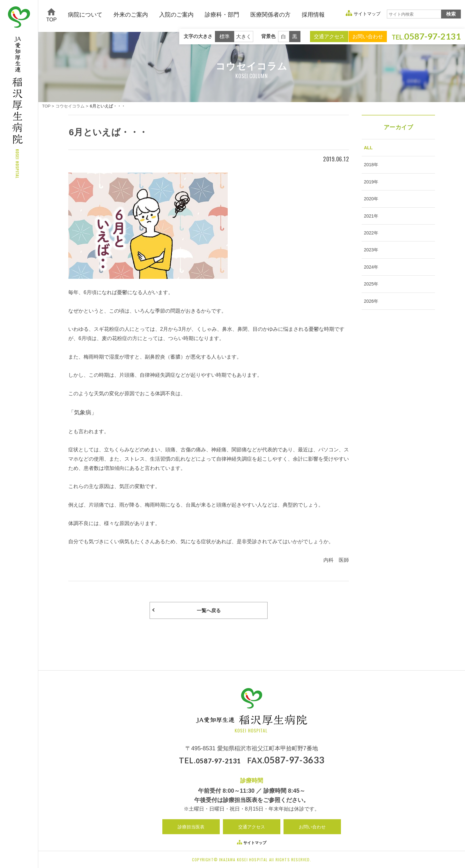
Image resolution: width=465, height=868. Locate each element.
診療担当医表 (191, 828)
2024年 (369, 281)
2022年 (369, 243)
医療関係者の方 (270, 15)
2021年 (369, 225)
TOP (52, 15)
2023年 (369, 262)
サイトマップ (367, 14)
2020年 (369, 205)
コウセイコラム (70, 106)
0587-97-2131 (218, 761)
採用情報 (313, 15)
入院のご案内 (176, 15)
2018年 (369, 167)
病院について (85, 15)
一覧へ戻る (209, 611)
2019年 (369, 187)
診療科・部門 (222, 15)
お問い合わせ (368, 37)
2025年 (369, 300)
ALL (367, 149)
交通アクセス (329, 37)
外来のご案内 (131, 15)
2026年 (369, 319)
